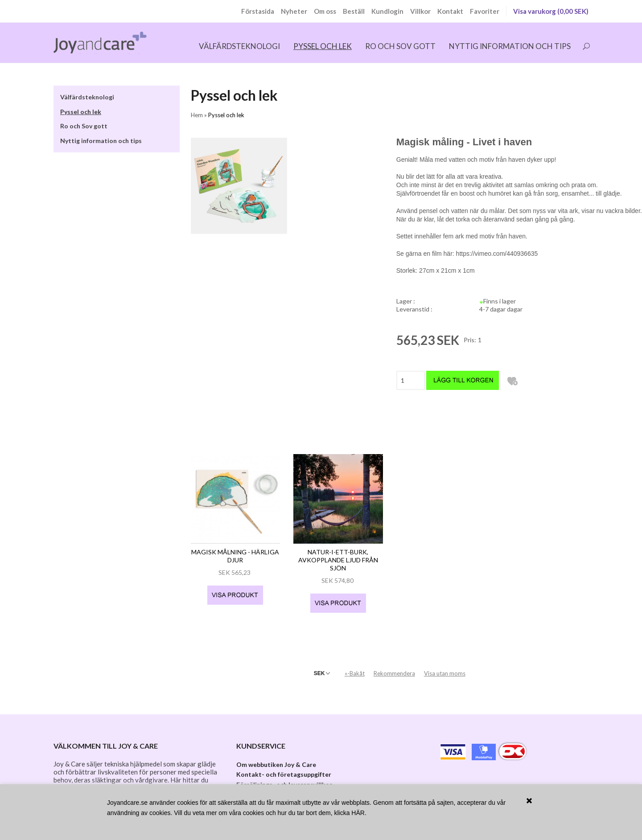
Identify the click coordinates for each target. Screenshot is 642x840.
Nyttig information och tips (510, 46)
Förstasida (258, 11)
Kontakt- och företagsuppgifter (284, 768)
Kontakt (450, 11)
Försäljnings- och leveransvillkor (284, 778)
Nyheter (294, 11)
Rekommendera (394, 667)
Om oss (325, 11)
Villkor (420, 11)
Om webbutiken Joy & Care (276, 758)
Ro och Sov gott (400, 46)
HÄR (358, 813)
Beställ (354, 11)
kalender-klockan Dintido (137, 782)
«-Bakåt (355, 667)
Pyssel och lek (323, 46)
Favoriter (485, 11)
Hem (197, 115)
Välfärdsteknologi (239, 46)
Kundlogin (387, 11)
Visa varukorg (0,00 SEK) (551, 11)
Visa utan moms (445, 667)
